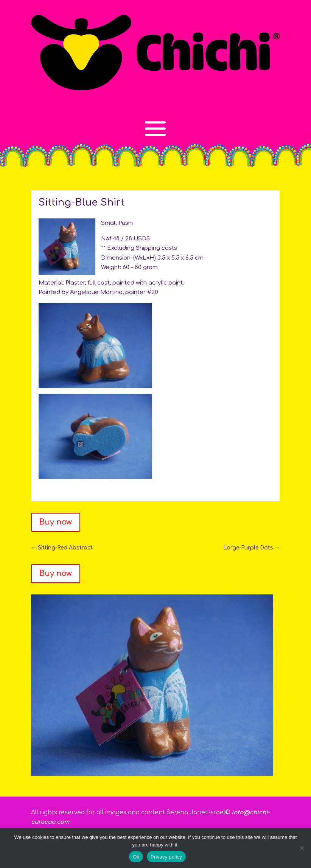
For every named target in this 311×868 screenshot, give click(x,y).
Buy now (56, 522)
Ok (136, 857)
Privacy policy (166, 857)
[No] (302, 848)
